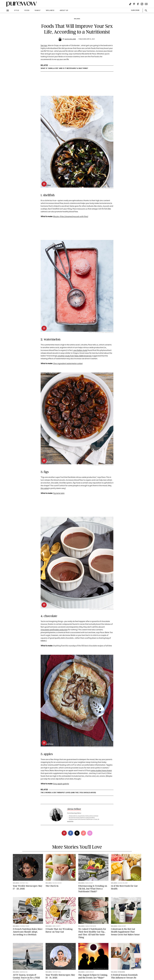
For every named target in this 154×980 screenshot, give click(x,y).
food (27, 11)
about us (64, 11)
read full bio (70, 821)
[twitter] (77, 833)
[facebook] (71, 833)
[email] (90, 833)
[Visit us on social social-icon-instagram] (142, 4)
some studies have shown (101, 771)
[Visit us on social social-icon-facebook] (138, 4)
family (38, 11)
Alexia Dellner (70, 39)
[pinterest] (44, 184)
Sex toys (44, 46)
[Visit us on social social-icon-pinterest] (134, 4)
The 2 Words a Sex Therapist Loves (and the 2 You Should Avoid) (68, 793)
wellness (50, 11)
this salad (45, 488)
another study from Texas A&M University (75, 356)
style (17, 11)
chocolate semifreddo (50, 630)
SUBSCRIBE (135, 10)
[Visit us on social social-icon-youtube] (146, 4)
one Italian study (80, 350)
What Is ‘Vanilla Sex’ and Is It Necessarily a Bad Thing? (64, 68)
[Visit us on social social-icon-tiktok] (130, 4)
